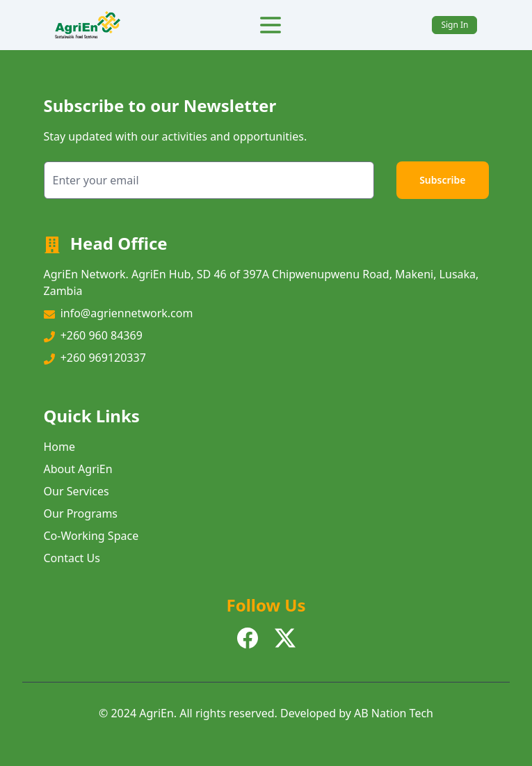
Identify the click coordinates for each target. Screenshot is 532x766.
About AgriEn (78, 469)
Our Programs (81, 513)
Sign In (454, 25)
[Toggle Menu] (271, 25)
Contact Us (72, 558)
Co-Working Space (91, 536)
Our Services (76, 491)
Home (60, 447)
